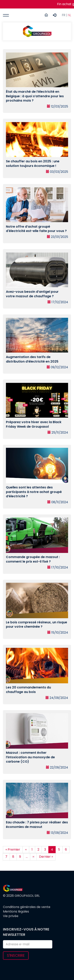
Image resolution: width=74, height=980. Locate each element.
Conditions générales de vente (27, 907)
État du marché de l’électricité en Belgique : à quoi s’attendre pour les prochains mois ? (35, 96)
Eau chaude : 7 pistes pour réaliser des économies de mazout (37, 825)
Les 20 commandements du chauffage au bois (28, 690)
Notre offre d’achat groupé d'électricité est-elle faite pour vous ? (36, 229)
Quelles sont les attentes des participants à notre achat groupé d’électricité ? (34, 492)
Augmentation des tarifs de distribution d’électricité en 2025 (32, 359)
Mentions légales (16, 912)
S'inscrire (16, 955)
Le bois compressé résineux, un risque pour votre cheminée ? (37, 625)
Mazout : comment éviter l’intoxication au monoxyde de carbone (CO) (30, 757)
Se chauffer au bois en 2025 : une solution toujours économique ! (33, 164)
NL (69, 15)
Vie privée (11, 916)
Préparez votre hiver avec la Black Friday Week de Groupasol (34, 424)
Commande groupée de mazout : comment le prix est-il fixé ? (33, 559)
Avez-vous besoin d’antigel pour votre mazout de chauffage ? (32, 294)
